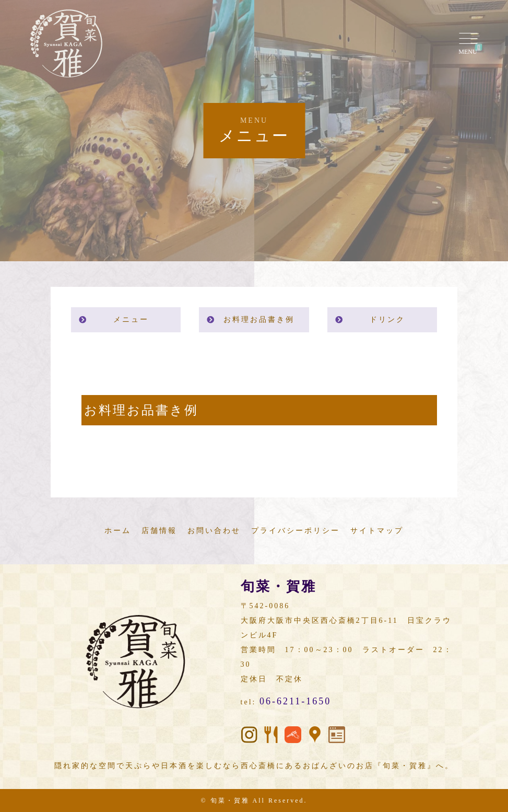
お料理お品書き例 (259, 320)
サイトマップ (377, 531)
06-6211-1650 (295, 701)
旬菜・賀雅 (230, 801)
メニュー (131, 320)
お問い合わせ (214, 531)
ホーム (118, 531)
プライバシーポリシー (296, 531)
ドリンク (387, 320)
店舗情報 (159, 531)
